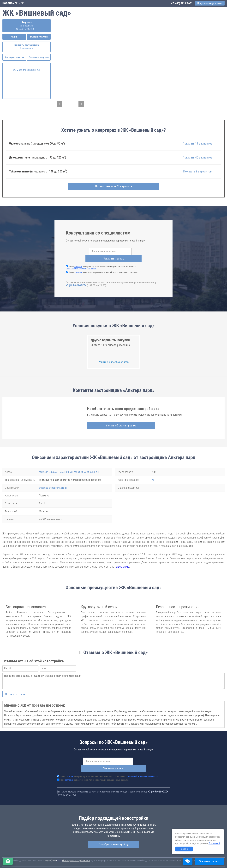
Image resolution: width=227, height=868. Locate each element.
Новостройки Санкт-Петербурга (17, 858)
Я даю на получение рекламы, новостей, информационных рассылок (103, 268)
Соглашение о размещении (163, 861)
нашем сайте (122, 563)
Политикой (214, 843)
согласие (78, 263)
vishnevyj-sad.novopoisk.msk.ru (76, 849)
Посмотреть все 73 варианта (114, 190)
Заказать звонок (139, 255)
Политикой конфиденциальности (81, 265)
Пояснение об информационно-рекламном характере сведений (32, 864)
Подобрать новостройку (113, 833)
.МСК (13, 3)
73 (153, 476)
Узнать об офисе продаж (112, 421)
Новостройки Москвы (42, 858)
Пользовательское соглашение (136, 861)
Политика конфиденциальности (76, 864)
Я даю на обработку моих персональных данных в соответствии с (101, 264)
